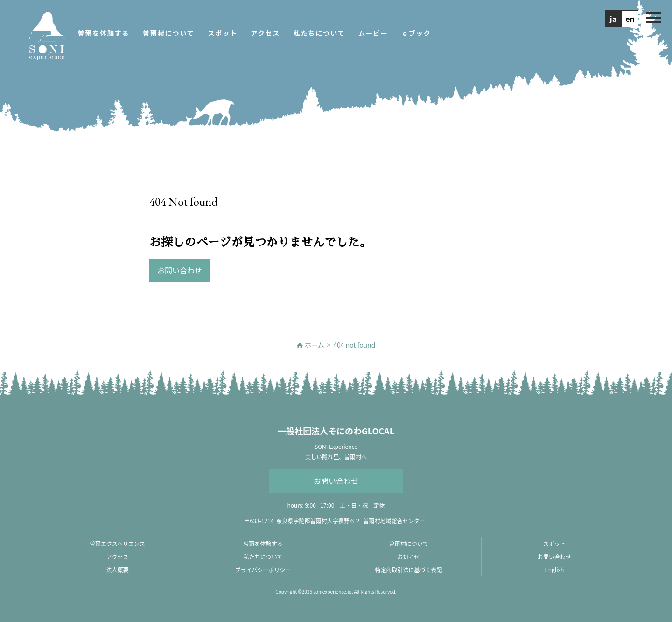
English (555, 570)
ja (613, 19)
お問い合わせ (336, 481)
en (630, 19)
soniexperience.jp (332, 591)
